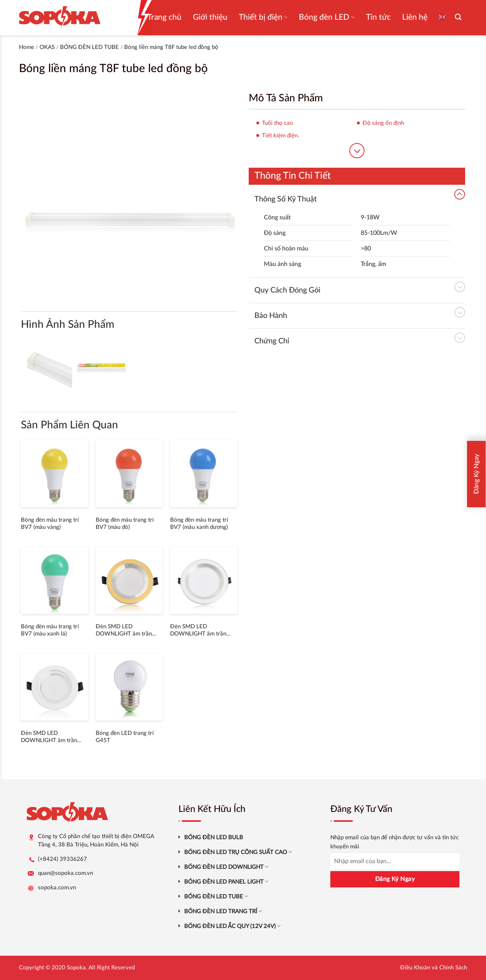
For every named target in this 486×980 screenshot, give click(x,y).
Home (27, 47)
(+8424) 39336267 (62, 859)
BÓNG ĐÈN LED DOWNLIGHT (226, 867)
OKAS (47, 47)
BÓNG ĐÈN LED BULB (214, 838)
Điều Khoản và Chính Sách (434, 968)
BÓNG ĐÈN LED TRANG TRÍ (223, 911)
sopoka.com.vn (57, 888)
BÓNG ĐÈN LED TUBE (89, 47)
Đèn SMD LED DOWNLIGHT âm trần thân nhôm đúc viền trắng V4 (128, 631)
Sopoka (76, 968)
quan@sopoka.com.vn (65, 873)
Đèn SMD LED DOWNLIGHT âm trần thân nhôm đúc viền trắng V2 (53, 737)
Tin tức (378, 17)
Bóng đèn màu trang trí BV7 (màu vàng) (50, 524)
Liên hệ (415, 17)
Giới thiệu (210, 17)
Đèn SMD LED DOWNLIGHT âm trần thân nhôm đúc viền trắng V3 (202, 631)
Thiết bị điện (263, 17)
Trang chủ (164, 17)
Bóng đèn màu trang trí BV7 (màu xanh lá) (50, 630)
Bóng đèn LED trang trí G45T (125, 737)
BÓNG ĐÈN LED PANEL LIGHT (226, 882)
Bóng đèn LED (327, 17)
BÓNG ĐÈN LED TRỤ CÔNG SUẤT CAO (238, 852)
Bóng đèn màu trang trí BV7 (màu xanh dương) (199, 524)
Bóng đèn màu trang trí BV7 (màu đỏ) (125, 524)
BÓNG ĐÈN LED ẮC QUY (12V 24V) (232, 926)
